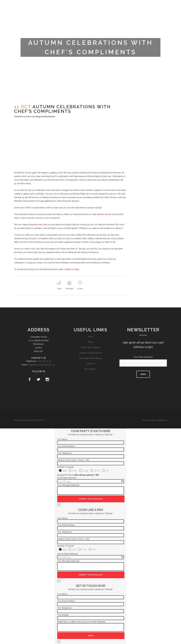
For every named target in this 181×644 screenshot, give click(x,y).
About (90, 342)
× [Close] (59, 505)
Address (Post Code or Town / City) (73, 460)
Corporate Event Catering (90, 358)
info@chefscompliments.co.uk (41, 365)
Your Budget (63, 615)
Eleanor (52, 117)
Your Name (62, 439)
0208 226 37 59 (44, 361)
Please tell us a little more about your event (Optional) (81, 622)
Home (90, 337)
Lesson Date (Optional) (67, 554)
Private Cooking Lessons (90, 353)
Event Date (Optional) (67, 478)
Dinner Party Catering (90, 347)
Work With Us (90, 369)
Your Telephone (64, 453)
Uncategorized (39, 117)
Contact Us (90, 364)
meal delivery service (102, 214)
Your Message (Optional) (68, 485)
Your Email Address (66, 446)
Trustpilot (144, 5)
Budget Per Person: (78, 475)
